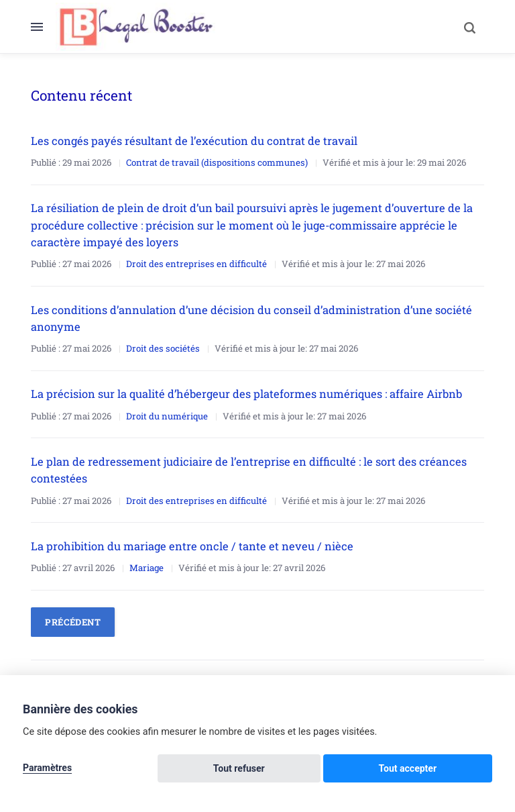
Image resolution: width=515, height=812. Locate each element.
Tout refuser (362, 769)
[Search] (464, 27)
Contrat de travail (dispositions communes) (217, 162)
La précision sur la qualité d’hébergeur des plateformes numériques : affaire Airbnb (247, 392)
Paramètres (47, 769)
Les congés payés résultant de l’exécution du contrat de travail (194, 141)
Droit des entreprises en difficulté (196, 262)
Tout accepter (449, 769)
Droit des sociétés (163, 346)
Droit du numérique (167, 413)
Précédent (73, 619)
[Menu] (43, 27)
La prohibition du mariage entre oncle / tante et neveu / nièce (192, 543)
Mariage (147, 564)
